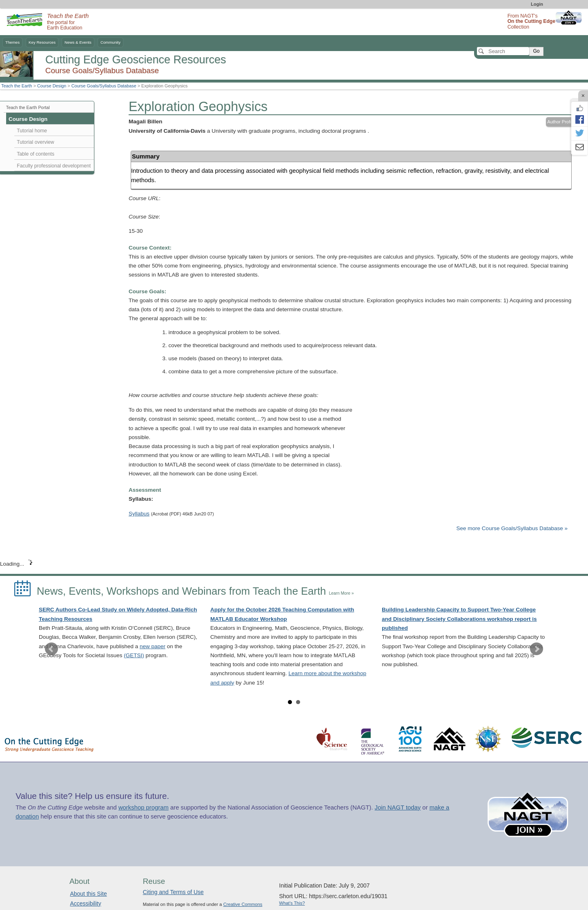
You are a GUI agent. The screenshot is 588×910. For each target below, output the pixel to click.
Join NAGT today (398, 807)
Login (537, 4)
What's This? (292, 903)
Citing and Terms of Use (173, 892)
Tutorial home (32, 131)
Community (110, 42)
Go (536, 51)
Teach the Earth (17, 86)
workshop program (144, 807)
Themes (12, 42)
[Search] (503, 51)
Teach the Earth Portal (28, 107)
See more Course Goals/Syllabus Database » (512, 528)
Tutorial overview (35, 142)
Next (537, 649)
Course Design (52, 86)
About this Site (88, 894)
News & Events (78, 42)
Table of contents (36, 154)
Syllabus (139, 514)
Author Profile (561, 122)
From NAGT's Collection (531, 21)
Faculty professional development (54, 166)
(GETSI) (134, 655)
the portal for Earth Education (68, 22)
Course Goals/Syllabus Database (104, 86)
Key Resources (42, 42)
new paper (153, 646)
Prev (51, 649)
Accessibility (85, 903)
